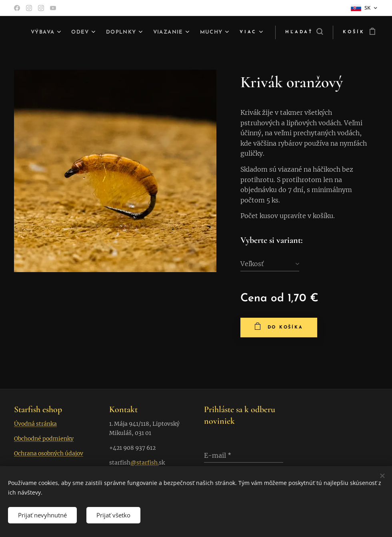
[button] (301, 32)
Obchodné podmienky (44, 439)
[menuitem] (72, 32)
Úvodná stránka (35, 424)
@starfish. (145, 463)
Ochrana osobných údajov (49, 453)
